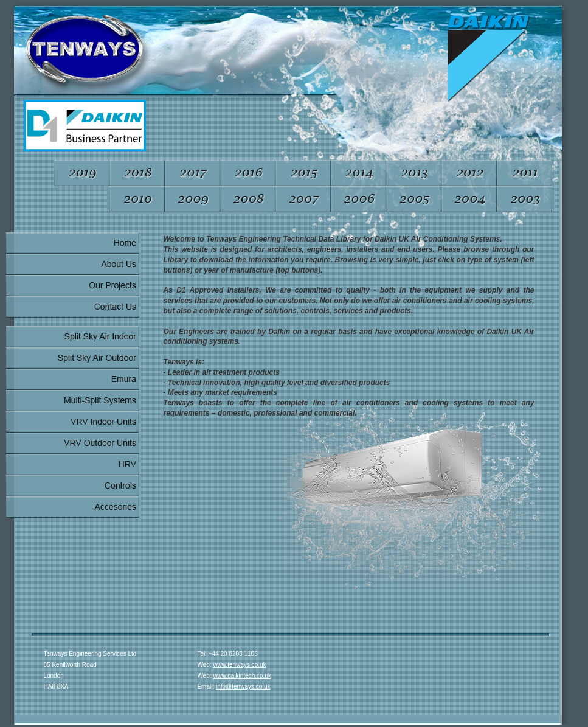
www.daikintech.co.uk (242, 676)
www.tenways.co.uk (239, 665)
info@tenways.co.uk (243, 687)
